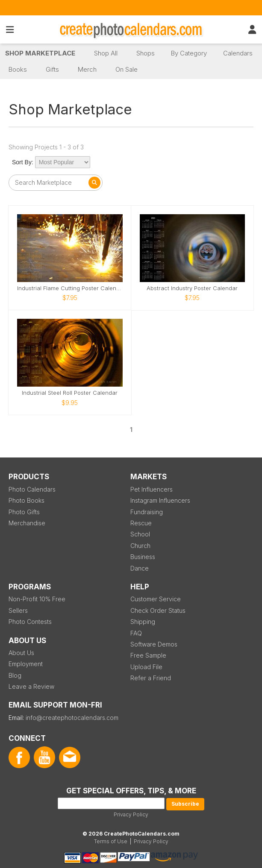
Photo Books (26, 500)
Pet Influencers (152, 489)
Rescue (141, 523)
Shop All (106, 53)
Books (18, 69)
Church (140, 546)
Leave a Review (31, 686)
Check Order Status (158, 610)
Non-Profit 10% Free (37, 599)
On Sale (127, 69)
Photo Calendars (32, 489)
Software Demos (154, 644)
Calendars (238, 53)
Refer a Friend (151, 678)
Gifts (52, 69)
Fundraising (147, 512)
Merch (87, 69)
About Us (21, 653)
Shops (146, 53)
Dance (140, 568)
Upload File (146, 667)
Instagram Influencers (160, 500)
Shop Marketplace (40, 53)
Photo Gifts (24, 512)
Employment (26, 664)
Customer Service (156, 599)
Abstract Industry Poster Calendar (192, 288)
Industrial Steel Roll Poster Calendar (70, 393)
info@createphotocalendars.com (72, 718)
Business (143, 557)
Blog (15, 675)
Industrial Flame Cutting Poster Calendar (70, 288)
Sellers (18, 610)
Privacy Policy (131, 814)
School (140, 534)
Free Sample (148, 655)
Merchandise (27, 523)
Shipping (143, 622)
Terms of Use (111, 841)
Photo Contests (30, 622)
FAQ (136, 633)
